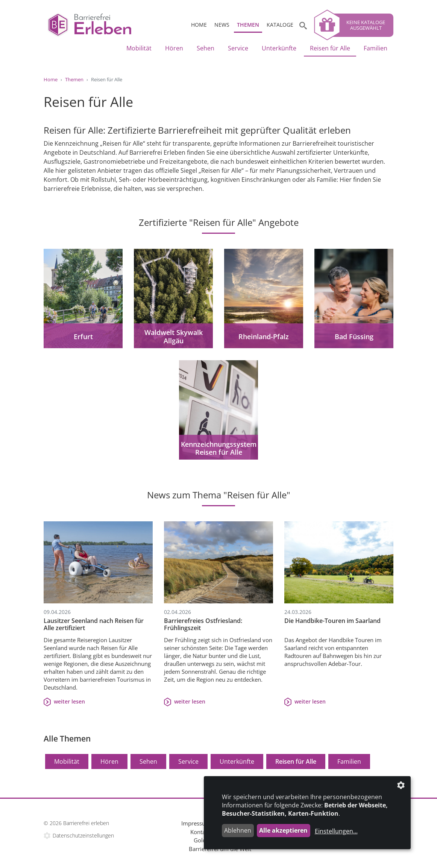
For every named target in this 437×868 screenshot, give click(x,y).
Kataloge (280, 25)
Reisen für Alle (330, 48)
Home (199, 25)
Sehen (206, 48)
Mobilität (139, 48)
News (222, 25)
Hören (174, 48)
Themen (248, 25)
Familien (376, 48)
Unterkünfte (279, 48)
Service (238, 48)
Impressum (196, 823)
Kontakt (200, 832)
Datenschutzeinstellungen (83, 835)
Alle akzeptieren (283, 830)
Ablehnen (238, 830)
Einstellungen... (336, 831)
